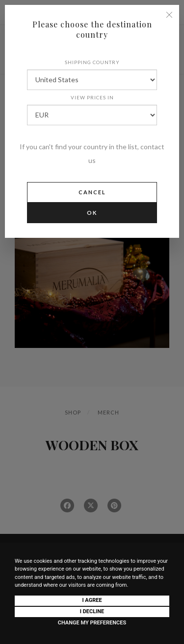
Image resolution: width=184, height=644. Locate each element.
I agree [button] (92, 600)
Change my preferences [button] (92, 623)
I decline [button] (92, 611)
